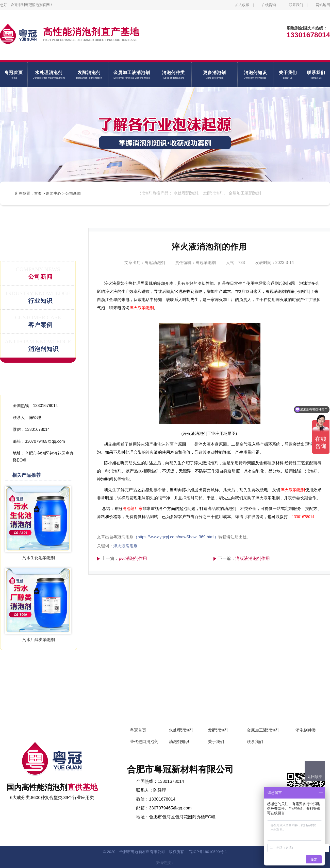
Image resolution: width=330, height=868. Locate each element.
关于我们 (216, 742)
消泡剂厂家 (133, 509)
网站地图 (323, 5)
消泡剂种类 (306, 730)
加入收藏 (242, 5)
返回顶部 (315, 777)
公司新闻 (73, 193)
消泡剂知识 (179, 742)
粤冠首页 (138, 730)
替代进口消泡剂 (144, 742)
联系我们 (296, 5)
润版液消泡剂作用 (253, 559)
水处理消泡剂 (181, 730)
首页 (38, 193)
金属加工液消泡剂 (263, 730)
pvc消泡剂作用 (133, 559)
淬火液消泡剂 (142, 308)
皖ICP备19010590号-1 (208, 852)
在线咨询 (269, 5)
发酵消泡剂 (218, 730)
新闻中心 (54, 193)
